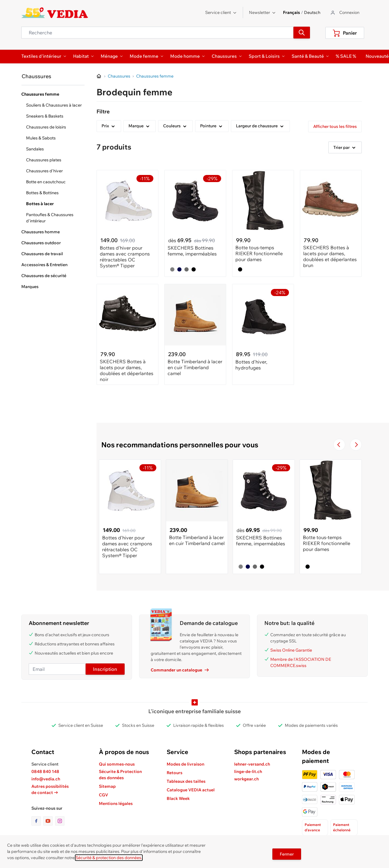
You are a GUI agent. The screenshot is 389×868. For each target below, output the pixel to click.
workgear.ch (246, 779)
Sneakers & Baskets (45, 116)
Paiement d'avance (313, 827)
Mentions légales (116, 803)
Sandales (35, 149)
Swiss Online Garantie (291, 650)
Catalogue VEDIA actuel (191, 790)
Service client (221, 12)
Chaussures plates (44, 160)
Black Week (178, 798)
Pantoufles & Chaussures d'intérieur (50, 218)
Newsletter (262, 12)
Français (291, 12)
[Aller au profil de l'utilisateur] (345, 13)
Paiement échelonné (342, 827)
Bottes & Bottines (42, 193)
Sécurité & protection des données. (109, 858)
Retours (175, 773)
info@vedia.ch (46, 779)
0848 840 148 (45, 771)
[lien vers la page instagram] (60, 821)
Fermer (287, 854)
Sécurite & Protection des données (120, 775)
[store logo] (55, 13)
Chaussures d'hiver (44, 171)
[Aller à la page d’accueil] (99, 76)
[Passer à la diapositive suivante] (356, 445)
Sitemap (107, 786)
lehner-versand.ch (252, 764)
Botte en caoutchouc (46, 182)
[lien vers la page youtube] (49, 821)
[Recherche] (302, 33)
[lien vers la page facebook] (37, 821)
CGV (103, 795)
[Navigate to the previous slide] (339, 445)
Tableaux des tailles (186, 781)
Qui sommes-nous (117, 764)
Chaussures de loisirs (46, 127)
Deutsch (312, 12)
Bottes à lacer (40, 204)
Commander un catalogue (180, 670)
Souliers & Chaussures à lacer (54, 105)
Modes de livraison (185, 764)
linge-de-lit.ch (248, 771)
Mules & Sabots (41, 138)
